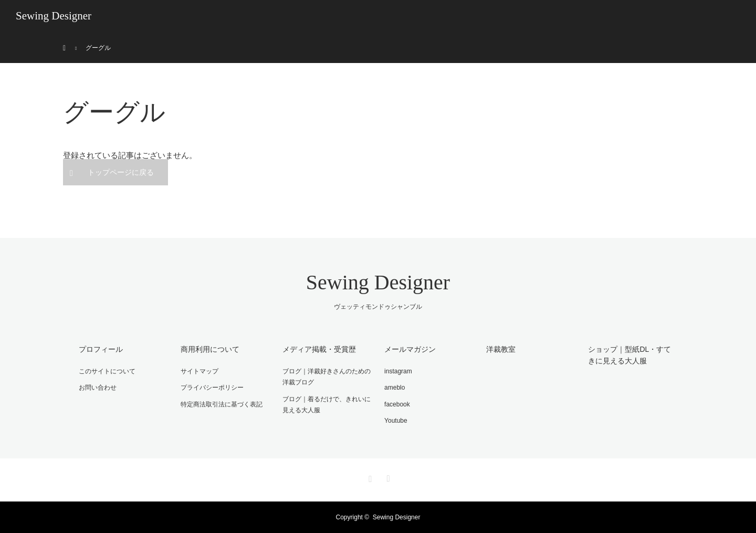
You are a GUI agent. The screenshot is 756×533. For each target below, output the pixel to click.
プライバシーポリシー (212, 388)
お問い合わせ (98, 388)
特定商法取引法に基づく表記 (222, 404)
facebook (397, 404)
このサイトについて (107, 371)
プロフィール (101, 349)
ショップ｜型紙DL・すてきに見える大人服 (629, 355)
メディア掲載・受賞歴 (319, 349)
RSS (387, 477)
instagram (398, 371)
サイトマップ (199, 371)
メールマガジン (410, 349)
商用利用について (210, 349)
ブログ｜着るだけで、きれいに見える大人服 (327, 405)
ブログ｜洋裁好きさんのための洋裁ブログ (327, 377)
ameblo (395, 388)
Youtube (396, 421)
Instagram (369, 477)
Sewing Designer (54, 16)
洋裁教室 (501, 349)
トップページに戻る (121, 172)
